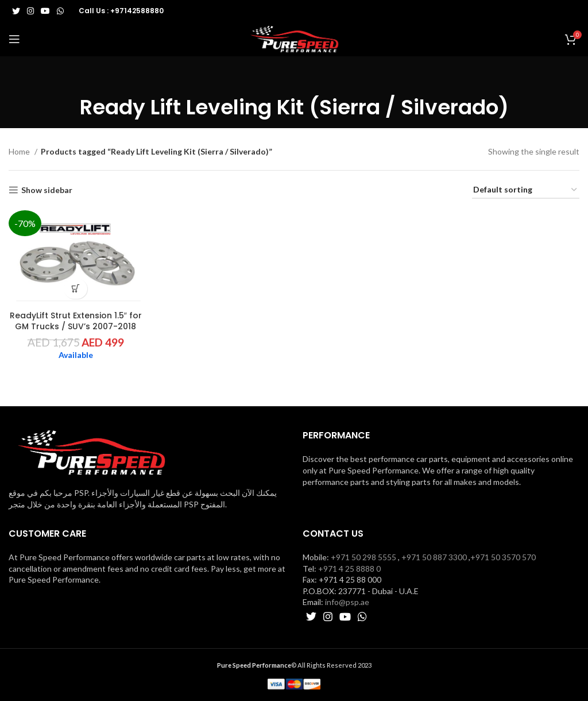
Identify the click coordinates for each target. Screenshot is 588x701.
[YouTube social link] (45, 11)
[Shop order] (526, 190)
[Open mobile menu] (14, 39)
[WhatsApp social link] (60, 11)
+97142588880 (137, 11)
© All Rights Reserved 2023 (294, 665)
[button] (76, 289)
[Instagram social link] (30, 11)
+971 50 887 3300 (434, 557)
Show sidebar (47, 190)
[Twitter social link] (16, 11)
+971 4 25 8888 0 (349, 569)
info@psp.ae (347, 602)
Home (20, 151)
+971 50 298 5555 (363, 557)
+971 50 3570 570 (503, 557)
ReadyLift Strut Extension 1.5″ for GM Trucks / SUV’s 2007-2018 (76, 321)
